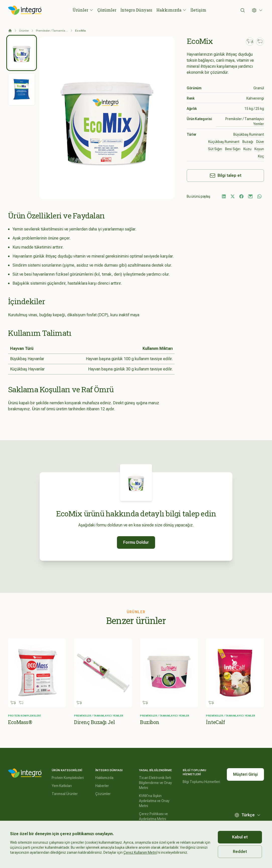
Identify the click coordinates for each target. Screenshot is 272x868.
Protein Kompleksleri (68, 778)
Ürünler (83, 10)
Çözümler (107, 10)
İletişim (198, 10)
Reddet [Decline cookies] (240, 852)
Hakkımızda (171, 10)
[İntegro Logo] (25, 10)
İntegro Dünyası (136, 10)
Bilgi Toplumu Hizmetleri (201, 782)
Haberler (102, 786)
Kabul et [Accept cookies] (240, 837)
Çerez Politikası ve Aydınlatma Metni (153, 816)
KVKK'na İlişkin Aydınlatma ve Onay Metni (154, 801)
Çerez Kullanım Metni (140, 852)
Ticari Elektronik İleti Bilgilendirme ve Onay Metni (155, 783)
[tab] (22, 53)
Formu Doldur (136, 542)
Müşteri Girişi (245, 774)
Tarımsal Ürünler (65, 794)
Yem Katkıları (62, 786)
